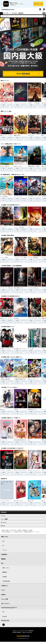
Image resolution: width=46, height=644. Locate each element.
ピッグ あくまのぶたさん (33, 288)
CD (5, 13)
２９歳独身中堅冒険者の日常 (20, 379)
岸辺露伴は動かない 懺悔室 (34, 166)
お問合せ (3, 595)
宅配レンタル (6, 568)
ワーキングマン (31, 136)
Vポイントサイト (5, 604)
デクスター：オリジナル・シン (34, 470)
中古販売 (5, 577)
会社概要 (3, 530)
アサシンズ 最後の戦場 (33, 258)
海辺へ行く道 (30, 501)
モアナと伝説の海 (4, 197)
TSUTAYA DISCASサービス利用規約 (15, 530)
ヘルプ (3, 590)
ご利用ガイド (5, 586)
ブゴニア (30, 227)
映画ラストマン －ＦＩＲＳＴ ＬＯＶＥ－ (9, 136)
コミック (10, 13)
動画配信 (22, 13)
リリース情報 (23, 519)
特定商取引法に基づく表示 (19, 532)
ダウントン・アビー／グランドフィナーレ (22, 470)
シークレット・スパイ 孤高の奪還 (21, 258)
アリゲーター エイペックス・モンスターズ (23, 103)
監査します (2, 410)
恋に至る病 (16, 318)
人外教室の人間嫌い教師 (5, 379)
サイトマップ (37, 532)
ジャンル (23, 516)
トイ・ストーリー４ (18, 197)
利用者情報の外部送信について (29, 532)
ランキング (23, 522)
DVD (1, 13)
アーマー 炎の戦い (4, 258)
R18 (44, 13)
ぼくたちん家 (30, 349)
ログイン (44, 11)
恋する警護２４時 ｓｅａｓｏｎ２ (21, 349)
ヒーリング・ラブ (4, 440)
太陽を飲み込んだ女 (32, 410)
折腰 (29, 440)
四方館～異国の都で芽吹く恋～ (20, 440)
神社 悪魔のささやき (18, 288)
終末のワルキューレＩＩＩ (33, 379)
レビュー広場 (5, 599)
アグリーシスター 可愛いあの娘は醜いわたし (10, 288)
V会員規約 (7, 530)
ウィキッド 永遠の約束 (19, 227)
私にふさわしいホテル (18, 501)
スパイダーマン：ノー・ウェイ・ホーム (36, 197)
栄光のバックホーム (18, 166)
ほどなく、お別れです (5, 166)
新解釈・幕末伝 (17, 136)
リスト (40, 11)
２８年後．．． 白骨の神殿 (34, 103)
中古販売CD (15, 13)
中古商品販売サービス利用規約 (27, 530)
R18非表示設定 (6, 581)
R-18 (23, 526)
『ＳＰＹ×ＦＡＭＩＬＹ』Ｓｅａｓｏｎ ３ (9, 103)
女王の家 (16, 410)
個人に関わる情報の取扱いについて (7, 532)
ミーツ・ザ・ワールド (5, 501)
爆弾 (43, 136)
